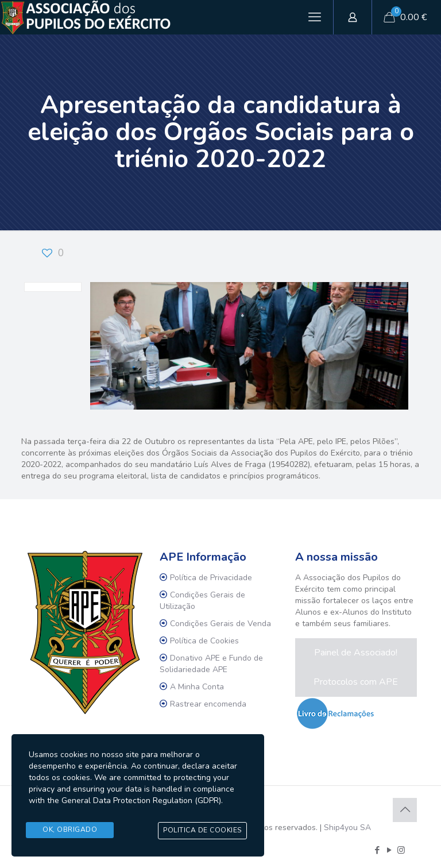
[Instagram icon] (401, 850)
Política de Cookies (204, 641)
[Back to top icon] (405, 810)
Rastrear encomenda (208, 704)
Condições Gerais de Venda (220, 624)
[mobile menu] (315, 17)
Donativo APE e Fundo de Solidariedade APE (211, 664)
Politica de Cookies (202, 831)
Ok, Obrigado (70, 830)
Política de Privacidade (211, 578)
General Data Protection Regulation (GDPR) (141, 802)
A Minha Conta (197, 687)
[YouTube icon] (389, 850)
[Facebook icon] (377, 850)
